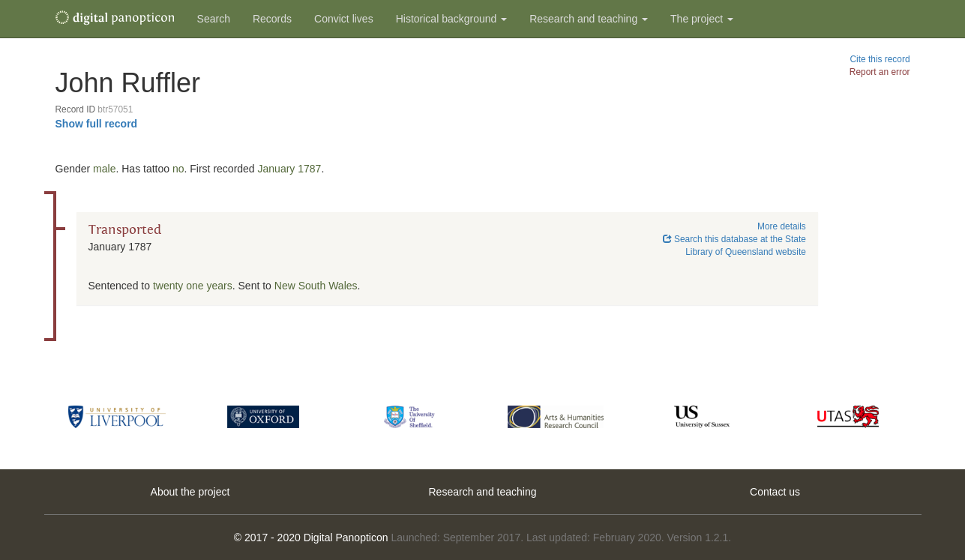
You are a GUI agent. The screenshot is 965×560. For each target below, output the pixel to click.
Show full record (97, 124)
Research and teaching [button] (589, 19)
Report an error (880, 72)
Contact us (775, 492)
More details (782, 226)
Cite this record (880, 59)
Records (272, 19)
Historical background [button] (452, 19)
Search (214, 19)
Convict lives (344, 19)
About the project (190, 492)
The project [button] (702, 19)
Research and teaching (483, 492)
